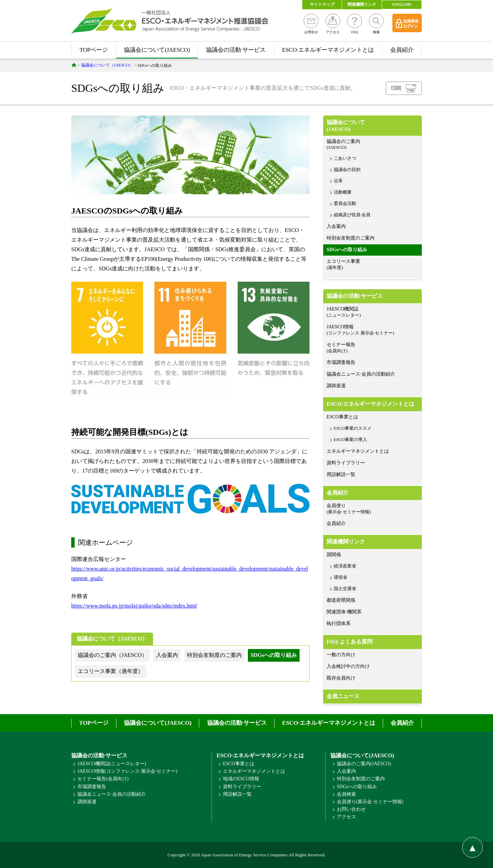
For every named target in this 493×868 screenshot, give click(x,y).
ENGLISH (402, 4)
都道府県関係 (341, 600)
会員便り (372, 509)
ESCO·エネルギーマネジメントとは (328, 50)
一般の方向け (341, 655)
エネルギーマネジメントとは (358, 451)
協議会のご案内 (372, 144)
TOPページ (94, 50)
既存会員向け (341, 678)
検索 (376, 24)
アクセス (333, 24)
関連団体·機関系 (344, 612)
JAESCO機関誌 (372, 312)
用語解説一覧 (341, 474)
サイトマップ (322, 4)
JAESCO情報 (372, 330)
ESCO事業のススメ (353, 428)
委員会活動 (345, 204)
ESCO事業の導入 (350, 440)
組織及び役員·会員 (352, 215)
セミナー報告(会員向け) (103, 779)
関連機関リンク (362, 4)
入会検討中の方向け (348, 666)
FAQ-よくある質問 (350, 642)
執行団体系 (339, 624)
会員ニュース (343, 696)
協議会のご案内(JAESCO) (364, 764)
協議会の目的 (347, 170)
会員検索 (346, 794)
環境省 (340, 577)
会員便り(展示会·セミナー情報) (370, 802)
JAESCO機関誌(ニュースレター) (112, 764)
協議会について (372, 126)
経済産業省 (345, 566)
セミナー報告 (372, 348)
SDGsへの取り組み (347, 250)
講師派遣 (336, 386)
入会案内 (336, 226)
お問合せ (311, 24)
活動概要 (343, 192)
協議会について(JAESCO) (157, 50)
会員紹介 (402, 50)
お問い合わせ (351, 809)
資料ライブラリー (346, 463)
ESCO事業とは (342, 417)
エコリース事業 (372, 265)
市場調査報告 (341, 362)
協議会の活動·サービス (236, 50)
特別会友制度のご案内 (351, 238)
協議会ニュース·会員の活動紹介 (361, 374)
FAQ (355, 24)
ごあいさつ (345, 158)
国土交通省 (345, 589)
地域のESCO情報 (241, 779)
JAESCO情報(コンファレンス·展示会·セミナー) (127, 771)
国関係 (334, 555)
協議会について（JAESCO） (112, 639)
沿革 (338, 181)
